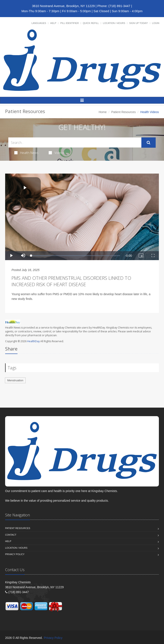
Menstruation (15, 380)
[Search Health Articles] (75, 142)
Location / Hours (114, 23)
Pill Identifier (69, 23)
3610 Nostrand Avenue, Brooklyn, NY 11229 (63, 6)
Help (53, 23)
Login (156, 23)
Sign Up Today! (139, 23)
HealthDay (33, 341)
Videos (57, 153)
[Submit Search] (149, 143)
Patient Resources (123, 112)
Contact (11, 535)
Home (103, 112)
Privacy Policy (15, 554)
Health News (26, 153)
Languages (39, 23)
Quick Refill (91, 23)
